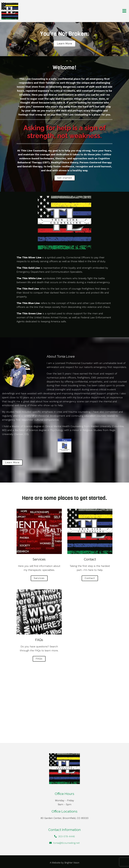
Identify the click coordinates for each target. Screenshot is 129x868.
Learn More (12, 462)
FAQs (39, 659)
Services (39, 578)
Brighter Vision (72, 863)
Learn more (65, 44)
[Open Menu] (124, 11)
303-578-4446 (67, 836)
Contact (90, 578)
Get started (65, 178)
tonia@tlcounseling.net (67, 843)
